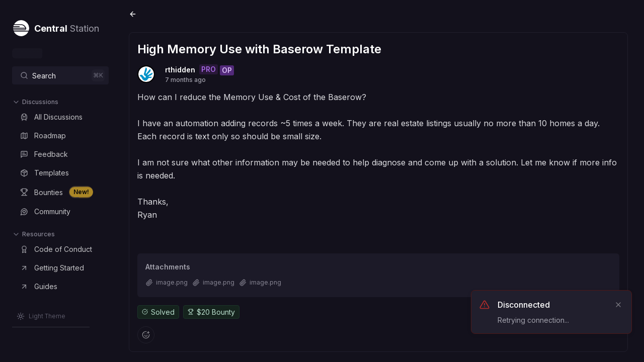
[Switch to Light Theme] (41, 316)
